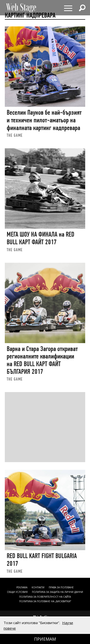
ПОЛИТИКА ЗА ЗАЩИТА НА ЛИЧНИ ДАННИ (57, 592)
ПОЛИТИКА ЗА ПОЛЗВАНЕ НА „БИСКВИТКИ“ (45, 601)
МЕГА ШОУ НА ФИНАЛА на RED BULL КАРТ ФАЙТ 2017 (41, 238)
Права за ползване (61, 587)
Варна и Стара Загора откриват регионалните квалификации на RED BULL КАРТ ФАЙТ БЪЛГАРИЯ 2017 (42, 360)
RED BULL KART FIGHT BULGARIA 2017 (42, 560)
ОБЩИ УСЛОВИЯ (17, 592)
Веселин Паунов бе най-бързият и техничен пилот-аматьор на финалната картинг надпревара (44, 120)
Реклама (22, 587)
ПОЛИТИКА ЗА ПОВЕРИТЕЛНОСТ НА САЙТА (45, 597)
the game (15, 135)
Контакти (38, 587)
